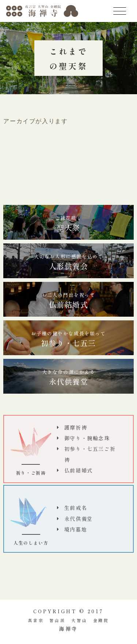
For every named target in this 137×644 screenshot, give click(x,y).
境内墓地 (76, 529)
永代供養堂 (69, 378)
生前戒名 (76, 508)
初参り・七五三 (68, 339)
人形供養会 (69, 262)
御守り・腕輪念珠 (87, 438)
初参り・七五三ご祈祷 (90, 454)
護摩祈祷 (76, 427)
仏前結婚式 (69, 301)
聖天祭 (68, 224)
